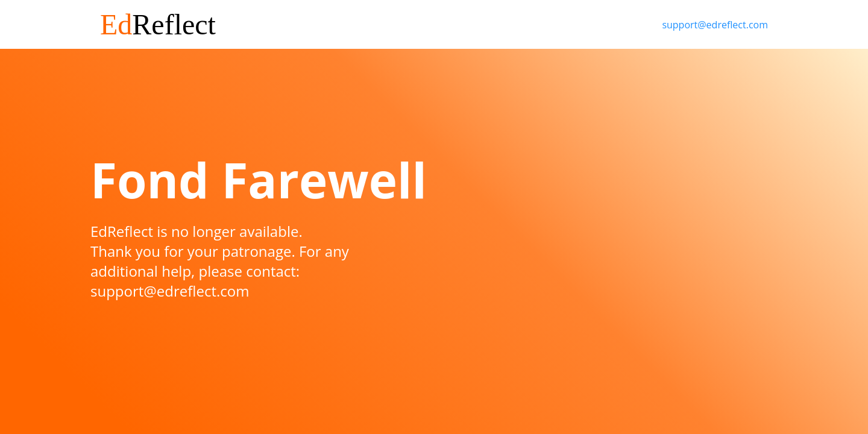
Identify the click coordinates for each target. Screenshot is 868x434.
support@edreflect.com (715, 25)
